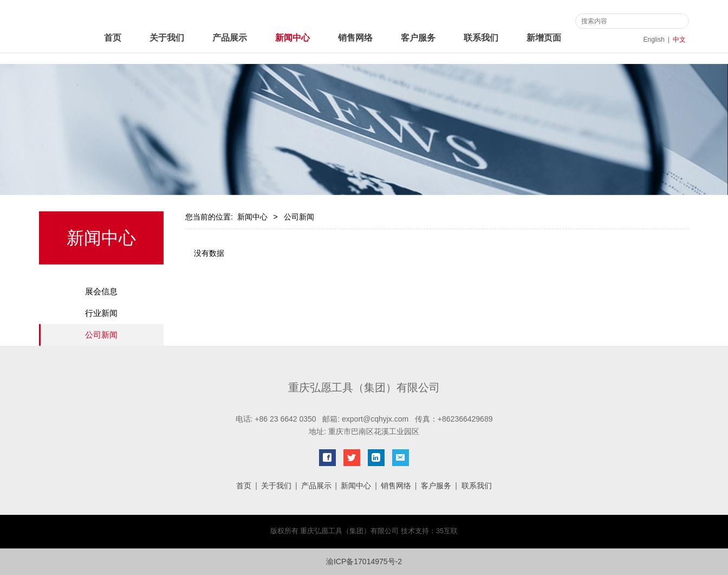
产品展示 (230, 38)
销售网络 (355, 38)
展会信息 (101, 291)
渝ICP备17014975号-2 (364, 561)
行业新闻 (101, 313)
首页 (113, 38)
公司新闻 (101, 335)
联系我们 (481, 38)
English (654, 40)
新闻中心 (292, 38)
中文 (679, 40)
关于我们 (167, 38)
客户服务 (418, 38)
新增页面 (544, 38)
